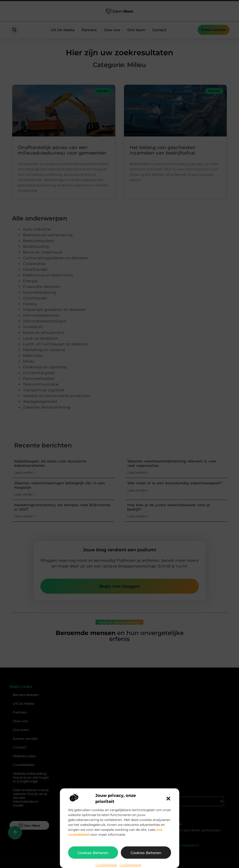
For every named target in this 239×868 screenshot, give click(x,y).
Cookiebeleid (106, 865)
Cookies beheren (93, 853)
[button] (168, 799)
